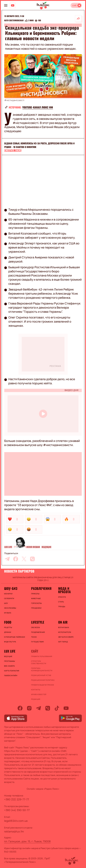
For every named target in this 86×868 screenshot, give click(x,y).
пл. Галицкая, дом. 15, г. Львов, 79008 (27, 841)
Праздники (36, 608)
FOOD (8, 622)
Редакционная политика (43, 680)
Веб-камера (9, 666)
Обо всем (35, 627)
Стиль (61, 602)
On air (63, 622)
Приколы (35, 594)
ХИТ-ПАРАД (63, 642)
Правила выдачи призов (42, 685)
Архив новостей (39, 694)
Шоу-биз (11, 588)
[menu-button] (6, 5)
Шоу (6, 603)
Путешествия (37, 642)
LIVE (74, 6)
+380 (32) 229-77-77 (17, 799)
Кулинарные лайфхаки (15, 637)
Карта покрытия (12, 671)
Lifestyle (38, 622)
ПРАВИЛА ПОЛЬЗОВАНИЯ (42, 656)
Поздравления (38, 632)
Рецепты (8, 627)
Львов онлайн (11, 675)
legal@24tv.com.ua (16, 821)
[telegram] (7, 559)
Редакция (36, 699)
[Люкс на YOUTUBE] (13, 5)
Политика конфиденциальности (42, 669)
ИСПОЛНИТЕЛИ (65, 632)
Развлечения (41, 588)
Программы (10, 661)
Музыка (8, 613)
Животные (36, 598)
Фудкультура (10, 642)
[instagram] (29, 708)
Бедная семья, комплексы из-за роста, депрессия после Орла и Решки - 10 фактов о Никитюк (39, 145)
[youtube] (66, 708)
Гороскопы (36, 603)
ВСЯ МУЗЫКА (64, 627)
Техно (34, 637)
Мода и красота (64, 590)
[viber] (32, 559)
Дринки (8, 632)
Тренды (62, 606)
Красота (62, 597)
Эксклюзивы (10, 608)
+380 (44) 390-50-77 (17, 810)
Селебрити (9, 598)
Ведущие (46, 547)
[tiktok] (57, 708)
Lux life (8, 547)
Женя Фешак (33, 547)
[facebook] (16, 559)
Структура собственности (39, 662)
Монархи (8, 594)
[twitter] (24, 559)
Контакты (36, 690)
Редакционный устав (41, 675)
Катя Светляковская (14, 21)
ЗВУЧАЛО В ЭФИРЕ (66, 637)
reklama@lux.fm (14, 831)
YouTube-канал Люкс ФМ (38, 107)
